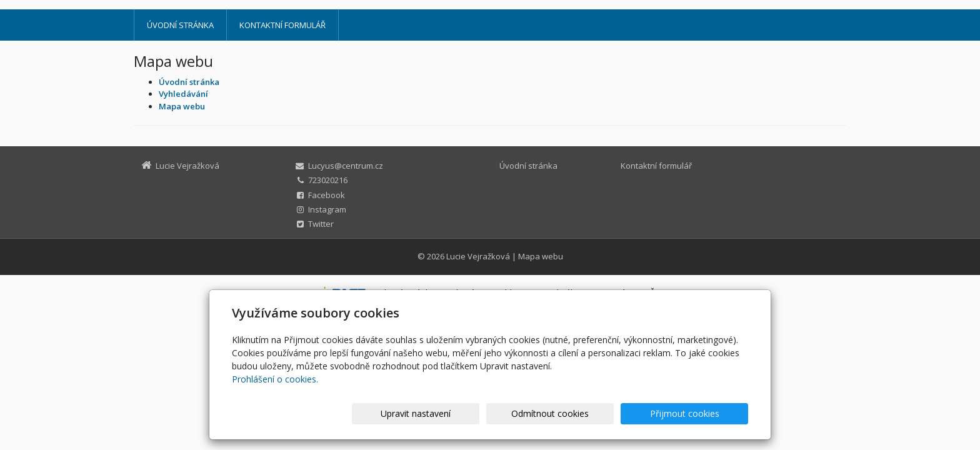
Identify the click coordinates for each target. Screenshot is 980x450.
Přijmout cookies (700, 413)
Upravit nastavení (496, 413)
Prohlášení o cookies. (275, 379)
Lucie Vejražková (478, 256)
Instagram (327, 209)
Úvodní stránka (180, 25)
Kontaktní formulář (282, 25)
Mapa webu (541, 256)
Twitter (321, 224)
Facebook (327, 195)
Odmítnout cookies (598, 413)
